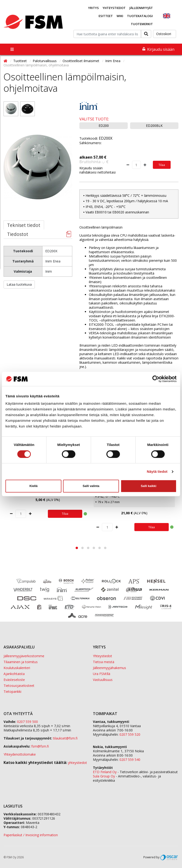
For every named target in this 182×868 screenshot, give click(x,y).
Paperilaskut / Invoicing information (31, 835)
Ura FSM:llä (102, 674)
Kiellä (33, 486)
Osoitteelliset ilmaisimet (81, 61)
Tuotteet (20, 61)
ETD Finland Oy (105, 772)
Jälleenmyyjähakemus (109, 668)
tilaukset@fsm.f (65, 738)
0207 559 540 (130, 760)
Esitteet (106, 16)
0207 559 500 (27, 722)
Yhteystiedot (114, 8)
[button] (77, 548)
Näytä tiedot (157, 471)
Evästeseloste (14, 680)
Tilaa (162, 165)
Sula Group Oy (104, 776)
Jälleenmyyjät (141, 8)
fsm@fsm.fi (40, 746)
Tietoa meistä (104, 662)
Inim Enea (113, 61)
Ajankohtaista (14, 674)
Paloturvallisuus (45, 61)
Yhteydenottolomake (20, 754)
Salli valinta (91, 486)
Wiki (120, 16)
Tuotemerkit (142, 24)
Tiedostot (18, 234)
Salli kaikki (148, 486)
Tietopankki (12, 691)
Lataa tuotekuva (19, 284)
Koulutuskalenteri (17, 668)
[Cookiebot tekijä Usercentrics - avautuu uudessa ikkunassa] (156, 379)
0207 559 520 (130, 734)
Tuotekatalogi (140, 16)
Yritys (93, 8)
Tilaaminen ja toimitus (21, 662)
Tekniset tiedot (24, 225)
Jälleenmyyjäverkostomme (24, 656)
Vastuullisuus (103, 680)
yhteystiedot (77, 763)
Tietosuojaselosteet (19, 686)
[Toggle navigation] (12, 49)
